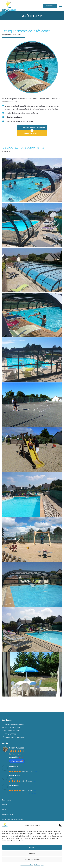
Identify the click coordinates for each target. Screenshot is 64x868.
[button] (61, 825)
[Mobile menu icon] (60, 6)
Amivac (5, 804)
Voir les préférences (32, 860)
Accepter (32, 847)
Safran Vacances (17, 748)
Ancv (4, 809)
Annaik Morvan (15, 776)
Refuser (32, 853)
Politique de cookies (27, 865)
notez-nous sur (17, 761)
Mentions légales (39, 865)
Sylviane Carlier (15, 766)
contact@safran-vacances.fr (15, 737)
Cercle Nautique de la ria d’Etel (13, 820)
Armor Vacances (8, 814)
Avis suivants (32, 793)
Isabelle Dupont (15, 785)
